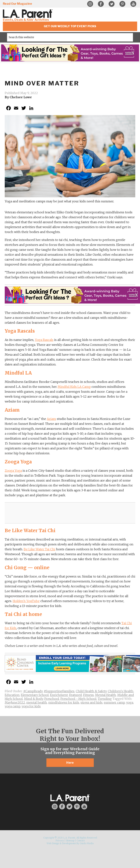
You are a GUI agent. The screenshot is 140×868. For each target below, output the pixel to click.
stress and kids (92, 702)
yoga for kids (31, 706)
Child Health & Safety (91, 691)
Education (12, 695)
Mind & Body (34, 699)
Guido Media (87, 843)
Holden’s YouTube (26, 601)
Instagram (90, 4)
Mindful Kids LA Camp (74, 387)
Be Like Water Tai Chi (39, 549)
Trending (105, 699)
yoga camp (13, 706)
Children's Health (121, 691)
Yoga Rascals (44, 340)
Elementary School (35, 695)
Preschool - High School (78, 699)
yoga (130, 702)
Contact (81, 841)
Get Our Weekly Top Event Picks (70, 26)
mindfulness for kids (64, 702)
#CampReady (33, 691)
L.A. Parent (28, 14)
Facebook (101, 4)
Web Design (53, 843)
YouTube (133, 4)
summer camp (114, 702)
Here (70, 763)
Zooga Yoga (13, 471)
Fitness (88, 695)
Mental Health (106, 695)
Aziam (51, 419)
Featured (75, 695)
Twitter (112, 4)
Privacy (60, 841)
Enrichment (59, 695)
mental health (37, 702)
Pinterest (122, 4)
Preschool (52, 699)
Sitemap (70, 841)
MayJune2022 (15, 702)
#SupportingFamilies (59, 691)
